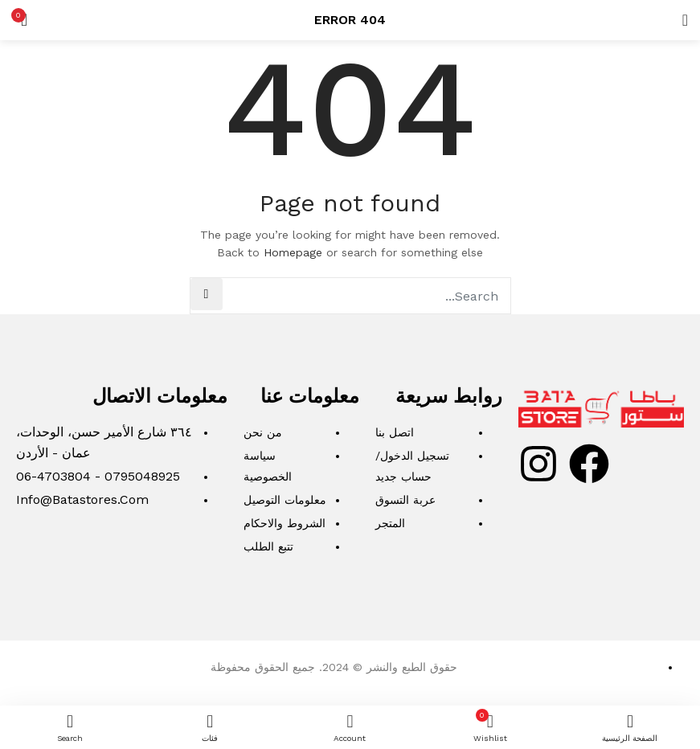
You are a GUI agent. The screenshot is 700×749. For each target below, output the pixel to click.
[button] (24, 20)
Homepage (293, 252)
